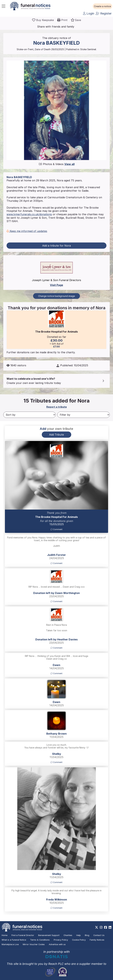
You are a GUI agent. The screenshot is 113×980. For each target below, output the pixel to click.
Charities (68, 935)
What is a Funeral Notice (14, 940)
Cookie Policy (79, 940)
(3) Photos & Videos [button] (57, 164)
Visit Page (56, 285)
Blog (87, 935)
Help (79, 935)
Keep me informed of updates (27, 231)
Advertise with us (57, 944)
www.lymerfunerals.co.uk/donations (29, 214)
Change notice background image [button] (56, 296)
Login (89, 13)
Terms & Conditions (40, 940)
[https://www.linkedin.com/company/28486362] (110, 927)
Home (5, 935)
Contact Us (99, 935)
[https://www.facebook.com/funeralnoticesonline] (106, 927)
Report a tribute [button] (57, 407)
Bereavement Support (49, 935)
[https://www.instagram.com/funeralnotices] (101, 927)
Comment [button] (56, 529)
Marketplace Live (10, 944)
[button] (102, 6)
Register (104, 13)
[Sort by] (29, 415)
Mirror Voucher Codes (34, 944)
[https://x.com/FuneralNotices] (97, 927)
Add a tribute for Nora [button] (56, 246)
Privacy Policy (61, 940)
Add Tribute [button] (56, 435)
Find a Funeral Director (23, 935)
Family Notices (97, 940)
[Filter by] (84, 415)
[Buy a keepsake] (43, 20)
